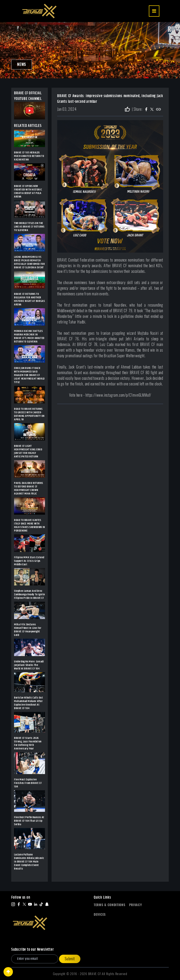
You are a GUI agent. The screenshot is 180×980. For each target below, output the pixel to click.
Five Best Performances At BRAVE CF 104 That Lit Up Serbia (29, 821)
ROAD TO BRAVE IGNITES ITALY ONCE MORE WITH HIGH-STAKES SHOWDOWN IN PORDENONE (30, 525)
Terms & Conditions (110, 905)
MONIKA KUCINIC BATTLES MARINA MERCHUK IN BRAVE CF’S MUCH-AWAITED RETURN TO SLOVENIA (29, 336)
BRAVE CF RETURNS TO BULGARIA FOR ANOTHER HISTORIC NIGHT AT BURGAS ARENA (29, 299)
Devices (100, 914)
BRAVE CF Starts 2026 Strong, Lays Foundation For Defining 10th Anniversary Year (28, 743)
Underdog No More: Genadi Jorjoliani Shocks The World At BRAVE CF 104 (29, 665)
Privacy (136, 905)
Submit (70, 959)
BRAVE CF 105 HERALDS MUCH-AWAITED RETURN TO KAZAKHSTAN (29, 156)
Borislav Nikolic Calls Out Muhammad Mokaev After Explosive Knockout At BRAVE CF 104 (29, 703)
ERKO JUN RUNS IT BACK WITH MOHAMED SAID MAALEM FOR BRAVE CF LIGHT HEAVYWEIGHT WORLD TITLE (29, 375)
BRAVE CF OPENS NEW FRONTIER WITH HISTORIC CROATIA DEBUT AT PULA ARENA (28, 191)
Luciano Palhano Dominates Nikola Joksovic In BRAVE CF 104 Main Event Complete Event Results (29, 862)
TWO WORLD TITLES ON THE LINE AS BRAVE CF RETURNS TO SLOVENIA (29, 227)
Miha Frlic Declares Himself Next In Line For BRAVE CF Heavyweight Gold (28, 630)
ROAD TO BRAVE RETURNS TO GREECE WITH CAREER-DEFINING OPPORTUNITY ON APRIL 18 (29, 414)
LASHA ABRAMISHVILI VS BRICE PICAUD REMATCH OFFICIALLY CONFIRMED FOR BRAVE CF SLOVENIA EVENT (29, 262)
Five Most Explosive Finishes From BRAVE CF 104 (28, 783)
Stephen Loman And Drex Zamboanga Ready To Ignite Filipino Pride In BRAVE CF (30, 594)
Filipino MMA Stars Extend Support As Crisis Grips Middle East (29, 561)
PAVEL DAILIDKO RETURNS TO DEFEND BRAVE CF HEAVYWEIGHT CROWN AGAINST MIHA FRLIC (28, 488)
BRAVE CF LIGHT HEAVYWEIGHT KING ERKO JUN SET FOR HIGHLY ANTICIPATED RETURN (28, 451)
